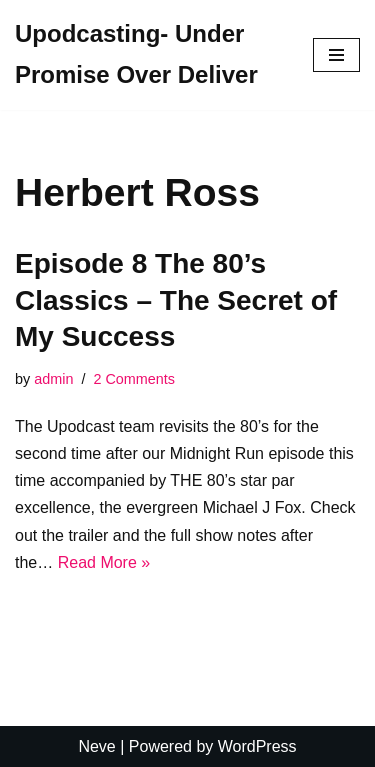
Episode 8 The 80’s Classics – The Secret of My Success (176, 300)
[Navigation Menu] (336, 55)
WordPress (257, 746)
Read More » (104, 562)
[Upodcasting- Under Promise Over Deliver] (149, 55)
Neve (96, 746)
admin (53, 379)
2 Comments (134, 379)
